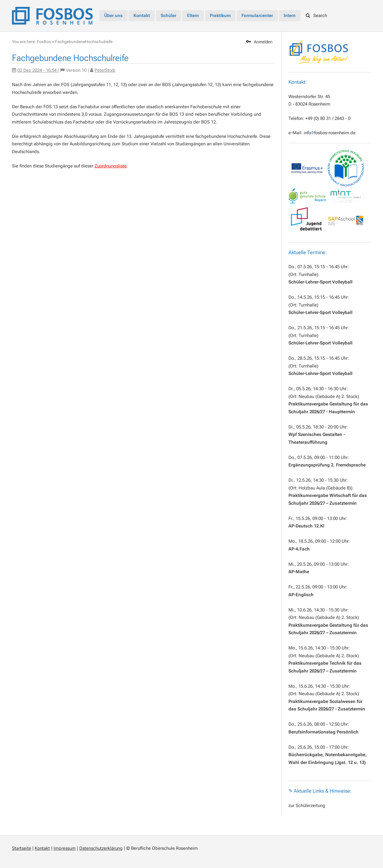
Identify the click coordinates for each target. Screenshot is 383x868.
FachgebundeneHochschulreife (84, 42)
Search (317, 16)
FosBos (44, 42)
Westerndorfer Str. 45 (309, 97)
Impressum (65, 848)
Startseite (22, 848)
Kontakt (42, 848)
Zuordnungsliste (111, 166)
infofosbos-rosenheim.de (330, 133)
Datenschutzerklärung (101, 848)
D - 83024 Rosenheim (309, 104)
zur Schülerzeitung (307, 806)
